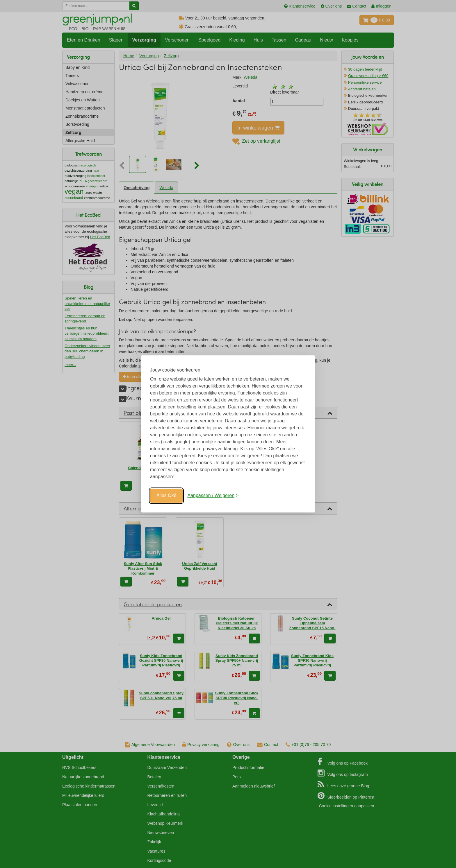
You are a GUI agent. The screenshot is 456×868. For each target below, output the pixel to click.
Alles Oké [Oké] (166, 495)
